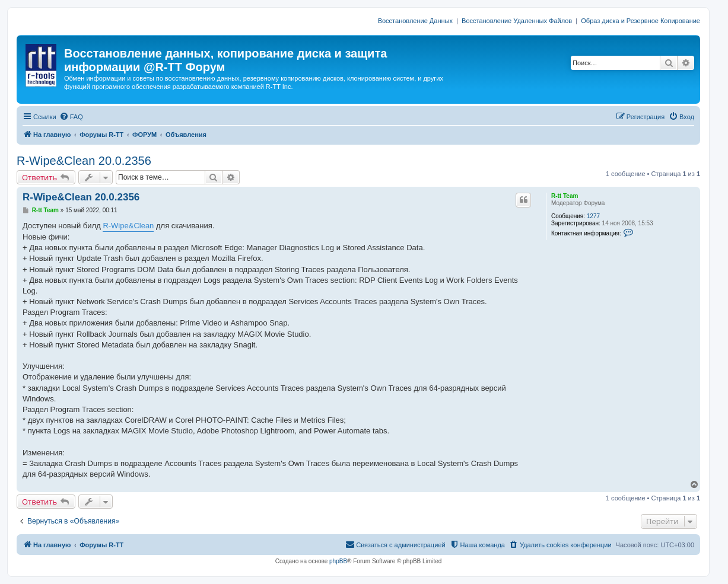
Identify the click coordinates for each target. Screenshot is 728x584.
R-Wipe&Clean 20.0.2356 (84, 161)
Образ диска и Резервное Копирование (640, 21)
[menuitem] (71, 117)
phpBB (338, 561)
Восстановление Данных (415, 21)
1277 (593, 216)
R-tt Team (565, 196)
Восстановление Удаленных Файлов (517, 21)
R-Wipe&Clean (128, 226)
